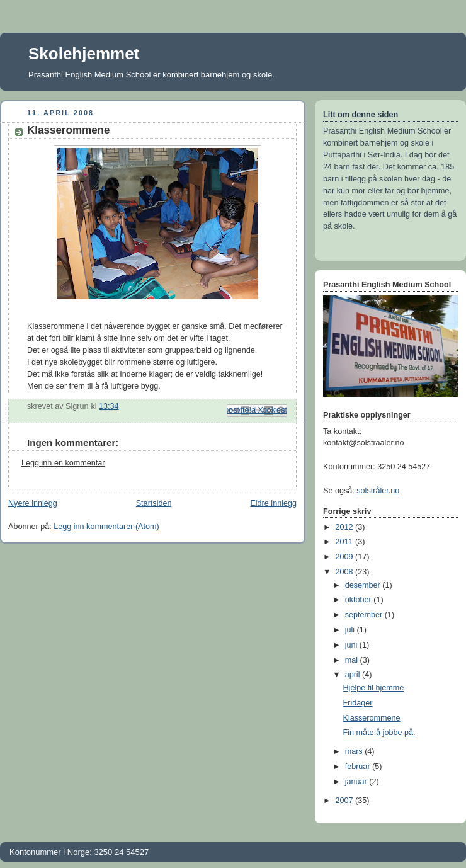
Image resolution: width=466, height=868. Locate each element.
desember (364, 585)
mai (353, 660)
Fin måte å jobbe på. (379, 733)
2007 (346, 801)
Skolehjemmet (84, 54)
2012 (346, 527)
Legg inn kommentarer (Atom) (106, 527)
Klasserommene (372, 718)
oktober (360, 600)
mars (355, 751)
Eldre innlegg (273, 503)
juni (352, 645)
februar (359, 767)
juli (351, 630)
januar (357, 782)
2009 (346, 557)
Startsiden (154, 503)
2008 (346, 572)
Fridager (358, 703)
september (365, 615)
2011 (346, 542)
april (354, 675)
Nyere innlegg (33, 503)
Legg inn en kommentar (63, 463)
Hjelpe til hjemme (374, 688)
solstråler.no (378, 491)
